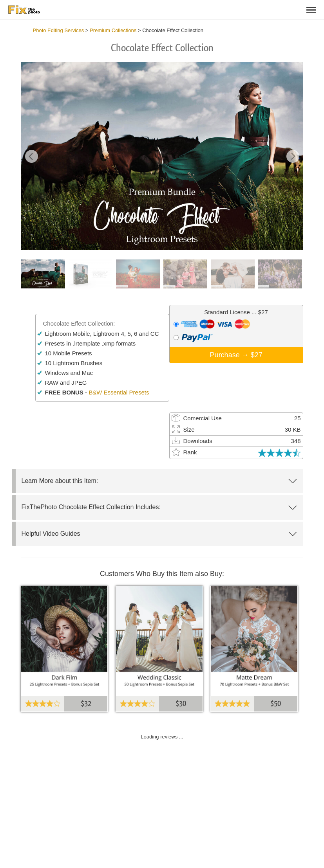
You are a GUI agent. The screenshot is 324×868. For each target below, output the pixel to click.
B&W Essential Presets (119, 392)
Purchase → (236, 355)
